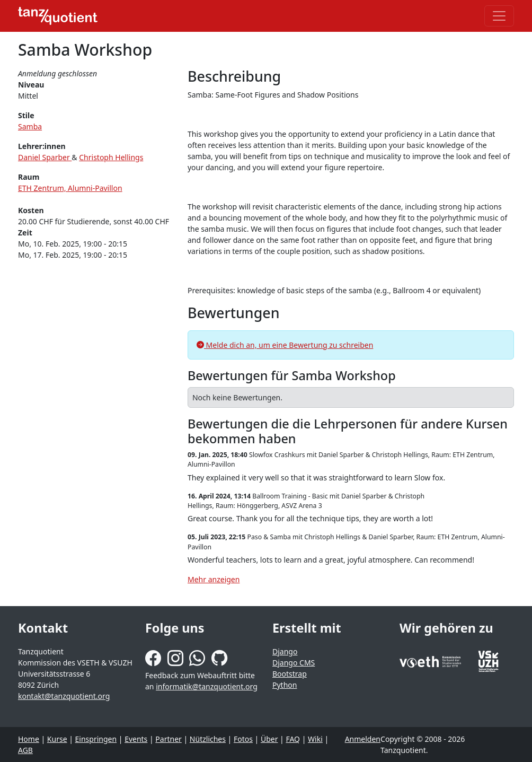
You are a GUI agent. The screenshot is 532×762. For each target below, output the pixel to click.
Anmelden (363, 739)
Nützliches (208, 739)
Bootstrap (290, 674)
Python (285, 685)
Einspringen (96, 739)
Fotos (243, 739)
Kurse (57, 739)
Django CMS (294, 663)
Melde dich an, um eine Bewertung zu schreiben (285, 345)
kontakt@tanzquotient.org (64, 696)
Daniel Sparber (45, 157)
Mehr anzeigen (214, 579)
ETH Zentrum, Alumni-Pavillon (70, 188)
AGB (25, 750)
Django (285, 651)
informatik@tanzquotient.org (207, 686)
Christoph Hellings (111, 157)
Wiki (315, 739)
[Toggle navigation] (499, 16)
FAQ (293, 739)
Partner (169, 739)
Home (29, 739)
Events (136, 739)
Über (269, 739)
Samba (30, 126)
